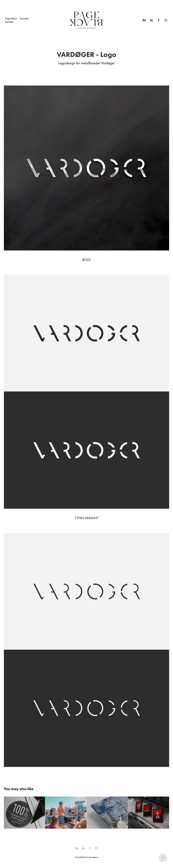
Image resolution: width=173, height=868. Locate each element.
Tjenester (24, 18)
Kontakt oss (94, 857)
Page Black (11, 18)
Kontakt (9, 22)
